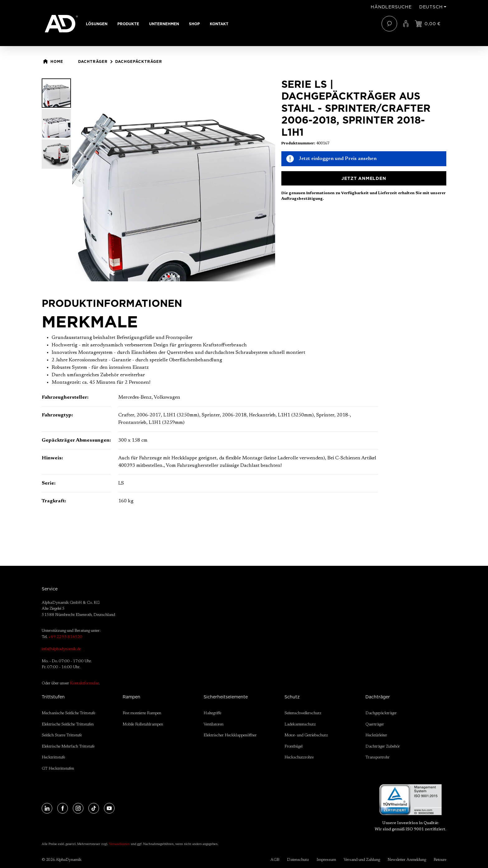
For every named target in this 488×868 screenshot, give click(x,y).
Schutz (292, 697)
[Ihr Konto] (406, 24)
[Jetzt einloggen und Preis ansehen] (428, 24)
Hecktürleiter (376, 735)
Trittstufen (53, 697)
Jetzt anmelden (364, 178)
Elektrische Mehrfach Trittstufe (68, 746)
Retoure (440, 860)
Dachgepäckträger (381, 713)
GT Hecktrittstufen (58, 769)
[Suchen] (389, 24)
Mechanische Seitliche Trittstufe (68, 713)
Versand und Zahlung (362, 860)
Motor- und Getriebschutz (306, 735)
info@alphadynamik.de (61, 649)
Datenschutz (298, 860)
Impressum (326, 860)
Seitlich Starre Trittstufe (62, 735)
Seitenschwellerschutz (303, 713)
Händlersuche (391, 7)
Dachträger (378, 697)
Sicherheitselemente (226, 697)
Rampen (131, 697)
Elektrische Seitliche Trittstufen (68, 724)
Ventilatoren (213, 724)
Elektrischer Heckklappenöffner (230, 735)
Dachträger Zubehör (383, 746)
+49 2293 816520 (66, 637)
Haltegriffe (212, 713)
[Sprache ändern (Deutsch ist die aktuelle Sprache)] (433, 7)
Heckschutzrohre (299, 757)
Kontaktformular (84, 683)
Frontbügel (293, 746)
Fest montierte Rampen (142, 713)
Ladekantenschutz (300, 724)
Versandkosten (119, 844)
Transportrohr (378, 757)
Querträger (375, 724)
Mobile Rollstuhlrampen (143, 724)
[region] (158, 180)
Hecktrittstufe (53, 757)
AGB (275, 860)
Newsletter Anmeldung (407, 860)
